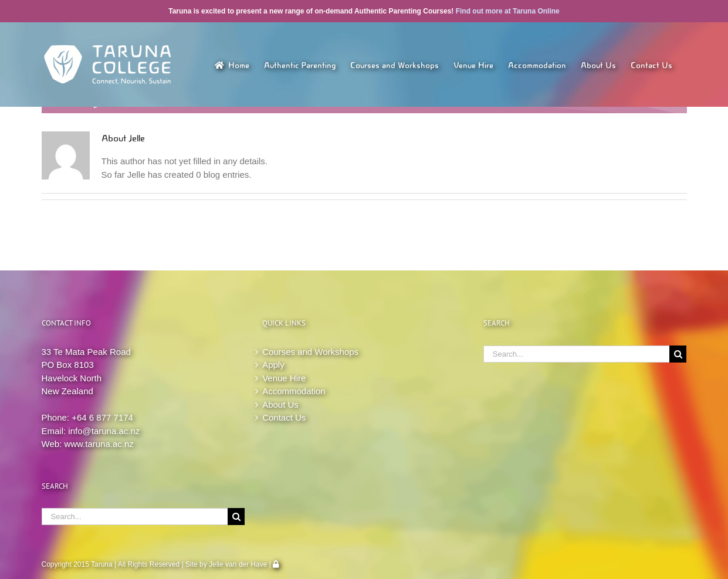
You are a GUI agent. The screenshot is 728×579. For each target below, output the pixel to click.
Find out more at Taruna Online (508, 11)
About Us (280, 404)
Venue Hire (284, 378)
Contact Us (284, 417)
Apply (273, 365)
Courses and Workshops (310, 352)
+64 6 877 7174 (102, 417)
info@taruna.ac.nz (104, 431)
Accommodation (294, 391)
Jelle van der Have (238, 564)
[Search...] (135, 517)
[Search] (236, 517)
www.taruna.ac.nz (99, 444)
